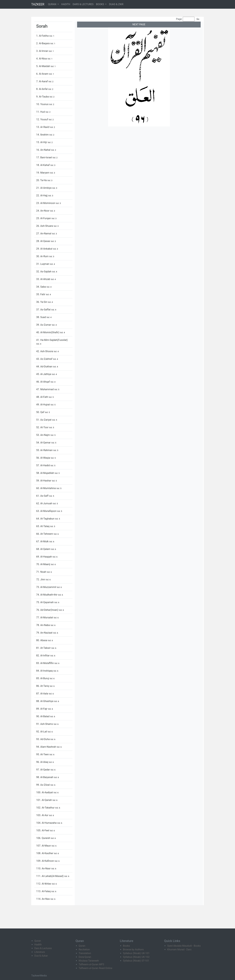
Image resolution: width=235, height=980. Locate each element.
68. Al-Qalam (44, 549)
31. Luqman (43, 264)
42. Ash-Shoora (45, 351)
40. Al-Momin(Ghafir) (48, 332)
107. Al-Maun (44, 846)
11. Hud (41, 112)
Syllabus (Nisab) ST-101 (136, 961)
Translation (85, 953)
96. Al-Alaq (43, 762)
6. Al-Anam (43, 74)
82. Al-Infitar (43, 656)
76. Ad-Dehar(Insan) (48, 610)
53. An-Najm (43, 435)
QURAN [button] (52, 4)
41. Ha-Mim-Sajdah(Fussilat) (52, 340)
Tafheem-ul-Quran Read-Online (95, 968)
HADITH (66, 4)
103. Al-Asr (43, 815)
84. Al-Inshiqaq (45, 671)
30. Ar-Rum (43, 256)
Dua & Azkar (41, 956)
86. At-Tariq (43, 686)
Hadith (38, 945)
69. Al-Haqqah (44, 557)
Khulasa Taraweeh (89, 961)
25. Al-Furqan (44, 218)
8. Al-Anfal (42, 89)
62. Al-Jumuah (45, 503)
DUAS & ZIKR (116, 4)
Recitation (84, 950)
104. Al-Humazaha (47, 823)
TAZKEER (38, 4)
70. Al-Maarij (43, 564)
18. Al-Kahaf (43, 165)
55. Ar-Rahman (45, 450)
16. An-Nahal (44, 150)
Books (126, 946)
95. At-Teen (43, 754)
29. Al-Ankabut (45, 249)
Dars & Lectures (43, 948)
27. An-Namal (44, 234)
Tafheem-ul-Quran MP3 (91, 964)
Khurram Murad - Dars (179, 950)
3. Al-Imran (43, 51)
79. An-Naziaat (45, 633)
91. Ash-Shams (45, 724)
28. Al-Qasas (44, 241)
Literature (40, 952)
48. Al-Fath (42, 397)
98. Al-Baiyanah (45, 777)
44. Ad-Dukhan (45, 367)
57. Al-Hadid (43, 465)
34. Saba (41, 287)
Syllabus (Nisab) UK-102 (136, 957)
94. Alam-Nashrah (46, 747)
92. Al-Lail (42, 732)
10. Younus (43, 104)
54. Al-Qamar (44, 443)
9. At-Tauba (43, 97)
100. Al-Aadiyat (45, 792)
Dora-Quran (85, 957)
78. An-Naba (43, 625)
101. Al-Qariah (44, 800)
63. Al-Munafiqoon (47, 511)
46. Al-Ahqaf (43, 382)
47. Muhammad (45, 389)
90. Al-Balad (43, 716)
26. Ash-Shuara (45, 226)
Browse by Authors (133, 950)
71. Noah (41, 572)
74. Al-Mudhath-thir (47, 595)
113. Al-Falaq (44, 891)
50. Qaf (40, 412)
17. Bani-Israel (44, 157)
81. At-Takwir (44, 648)
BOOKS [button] (100, 4)
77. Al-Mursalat (45, 618)
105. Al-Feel (43, 830)
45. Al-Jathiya (44, 374)
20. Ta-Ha (42, 180)
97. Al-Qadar (43, 770)
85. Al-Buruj (43, 678)
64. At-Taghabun (46, 519)
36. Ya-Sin (42, 302)
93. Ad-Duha (43, 739)
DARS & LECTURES (83, 4)
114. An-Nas (43, 899)
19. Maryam (43, 173)
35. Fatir (41, 294)
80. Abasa (42, 640)
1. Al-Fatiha (43, 36)
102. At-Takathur (46, 808)
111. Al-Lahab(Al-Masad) (50, 876)
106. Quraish (44, 838)
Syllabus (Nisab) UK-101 (136, 953)
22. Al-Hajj (42, 195)
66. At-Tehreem (45, 534)
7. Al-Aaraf (42, 81)
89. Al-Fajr (42, 709)
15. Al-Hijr (42, 142)
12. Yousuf (42, 119)
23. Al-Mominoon (46, 203)
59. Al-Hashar (44, 481)
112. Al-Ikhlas (44, 884)
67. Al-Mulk (43, 541)
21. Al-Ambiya (44, 188)
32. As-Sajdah (44, 272)
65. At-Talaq (43, 526)
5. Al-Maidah (43, 66)
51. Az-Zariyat (44, 420)
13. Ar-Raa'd (43, 127)
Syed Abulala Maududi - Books (184, 946)
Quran (38, 941)
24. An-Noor (43, 211)
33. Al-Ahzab (44, 279)
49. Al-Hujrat (43, 405)
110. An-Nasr (44, 868)
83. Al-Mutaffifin (45, 663)
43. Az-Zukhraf (45, 359)
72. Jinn (41, 579)
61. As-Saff (43, 496)
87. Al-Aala (43, 694)
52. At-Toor (43, 427)
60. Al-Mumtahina (46, 488)
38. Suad (41, 317)
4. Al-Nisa (42, 59)
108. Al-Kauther (45, 853)
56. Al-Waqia (43, 458)
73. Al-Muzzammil (46, 587)
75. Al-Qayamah (45, 602)
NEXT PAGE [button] (139, 24)
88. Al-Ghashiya (45, 701)
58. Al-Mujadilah (45, 473)
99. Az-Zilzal (43, 785)
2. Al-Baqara (43, 43)
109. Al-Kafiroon (45, 861)
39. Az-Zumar (44, 325)
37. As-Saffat (44, 310)
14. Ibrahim (43, 135)
